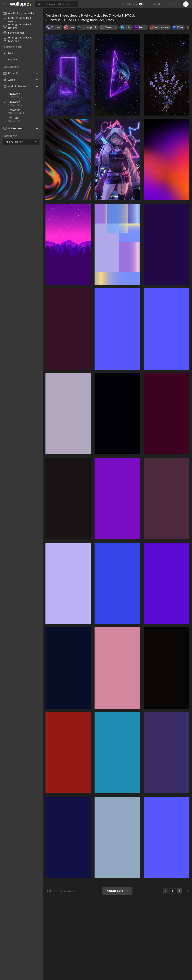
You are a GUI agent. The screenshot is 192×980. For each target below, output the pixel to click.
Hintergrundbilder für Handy (18, 20)
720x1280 (14, 118)
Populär (13, 59)
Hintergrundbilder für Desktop (18, 26)
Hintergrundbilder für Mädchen (18, 39)
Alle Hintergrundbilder (19, 13)
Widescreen (13, 128)
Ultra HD (11, 73)
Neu (11, 53)
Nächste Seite (117, 891)
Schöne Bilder (14, 33)
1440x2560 (26, 102)
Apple (9, 80)
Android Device (15, 86)
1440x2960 (14, 94)
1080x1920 (14, 110)
